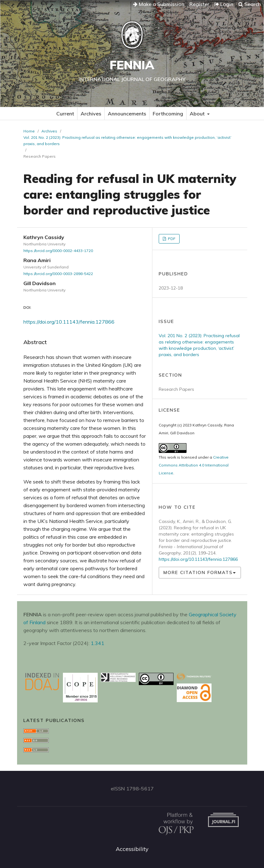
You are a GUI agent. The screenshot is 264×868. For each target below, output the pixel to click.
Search (250, 4)
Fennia (132, 65)
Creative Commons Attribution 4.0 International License (194, 465)
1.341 (98, 643)
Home (29, 131)
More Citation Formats (198, 572)
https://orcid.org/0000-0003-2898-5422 (58, 274)
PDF (171, 239)
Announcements (127, 114)
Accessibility (132, 849)
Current (65, 114)
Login (224, 4)
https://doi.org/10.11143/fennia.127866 (69, 322)
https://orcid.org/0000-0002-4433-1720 (58, 251)
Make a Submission (159, 4)
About (198, 114)
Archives (91, 114)
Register (199, 4)
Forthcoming (168, 114)
